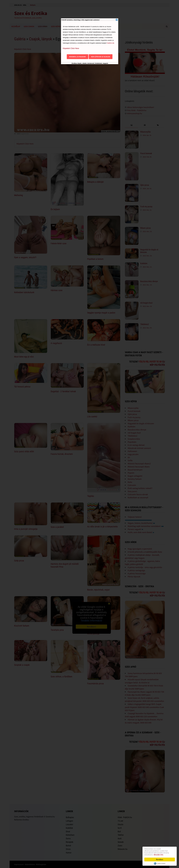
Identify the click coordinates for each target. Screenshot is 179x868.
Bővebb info (159, 855)
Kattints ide (111, 43)
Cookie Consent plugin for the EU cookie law (160, 863)
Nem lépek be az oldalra (101, 57)
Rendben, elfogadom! (78, 57)
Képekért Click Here (71, 48)
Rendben (160, 859)
